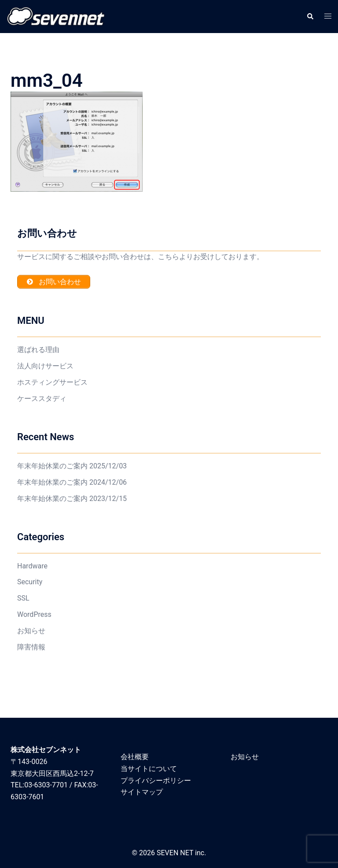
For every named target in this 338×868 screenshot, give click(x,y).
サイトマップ (142, 792)
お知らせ (31, 631)
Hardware (32, 566)
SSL (23, 598)
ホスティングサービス (52, 382)
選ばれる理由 (38, 350)
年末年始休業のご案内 (52, 466)
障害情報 (31, 647)
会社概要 (135, 757)
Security (30, 582)
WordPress (34, 614)
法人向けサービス (45, 366)
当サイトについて (149, 769)
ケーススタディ (42, 399)
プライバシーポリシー (156, 781)
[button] (310, 16)
